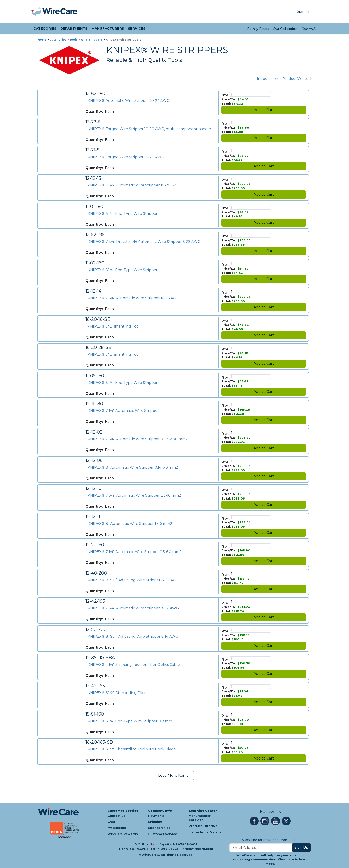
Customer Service (123, 811)
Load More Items (173, 775)
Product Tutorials (203, 826)
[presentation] (37, 12)
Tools (73, 40)
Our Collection (285, 29)
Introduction (267, 79)
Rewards (309, 29)
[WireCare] (60, 12)
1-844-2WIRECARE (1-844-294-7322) (149, 849)
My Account (117, 828)
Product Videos (296, 79)
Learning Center (203, 811)
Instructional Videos (205, 832)
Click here (286, 859)
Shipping (155, 822)
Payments (156, 816)
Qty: (225, 95)
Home (42, 40)
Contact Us (116, 816)
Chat (111, 822)
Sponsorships (159, 828)
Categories (58, 40)
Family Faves (258, 29)
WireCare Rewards (123, 834)
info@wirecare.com (197, 849)
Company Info (160, 811)
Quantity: (94, 112)
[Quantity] (250, 94)
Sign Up (301, 847)
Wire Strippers (91, 40)
